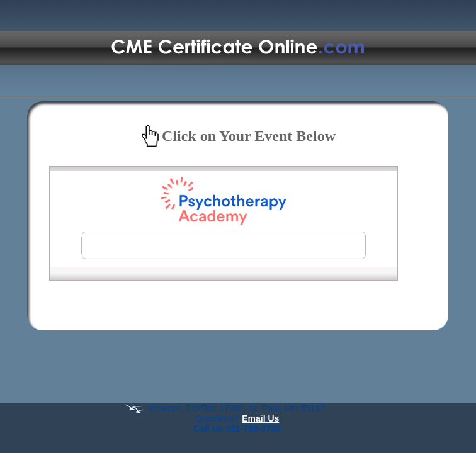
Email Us (260, 418)
